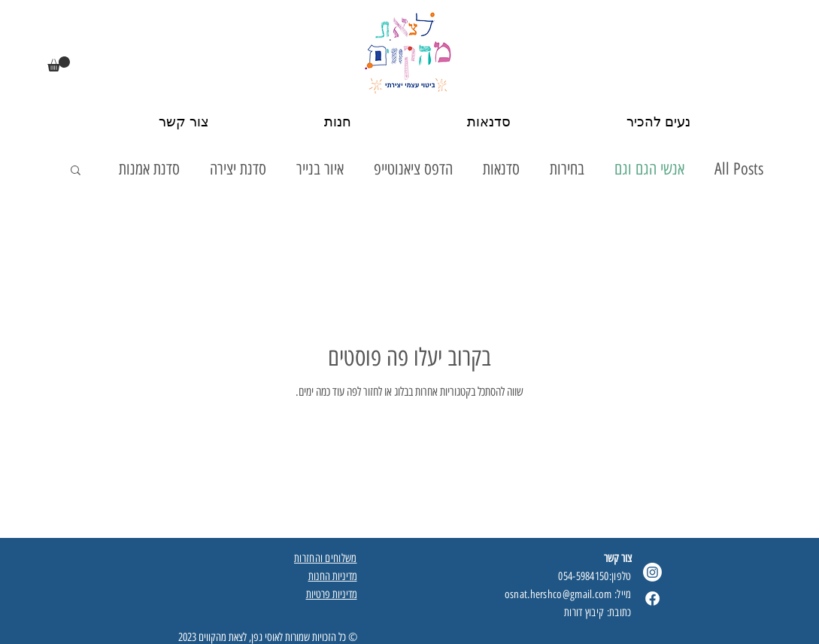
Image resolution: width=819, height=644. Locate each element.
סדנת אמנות (149, 169)
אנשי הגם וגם (649, 169)
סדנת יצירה (238, 169)
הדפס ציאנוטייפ (413, 169)
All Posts (739, 169)
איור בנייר (320, 169)
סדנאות (501, 169)
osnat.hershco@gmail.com (558, 594)
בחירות (567, 169)
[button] (59, 64)
